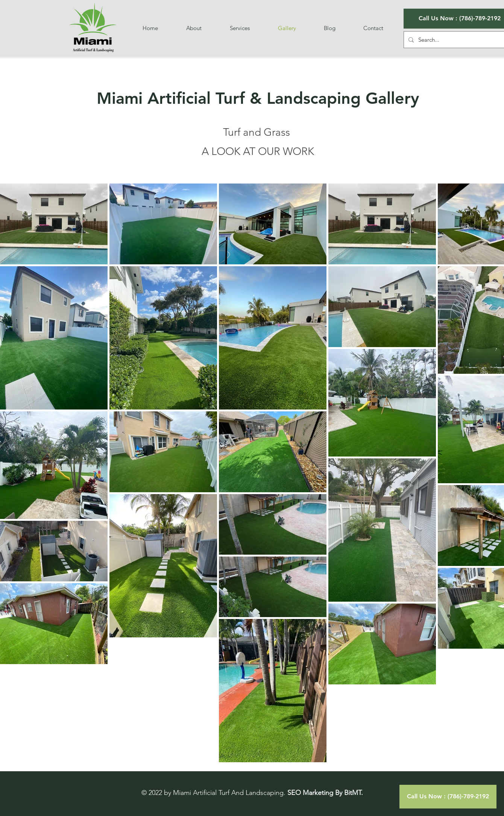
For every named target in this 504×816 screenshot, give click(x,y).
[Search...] (459, 40)
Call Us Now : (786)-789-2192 (460, 18)
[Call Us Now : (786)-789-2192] (448, 797)
